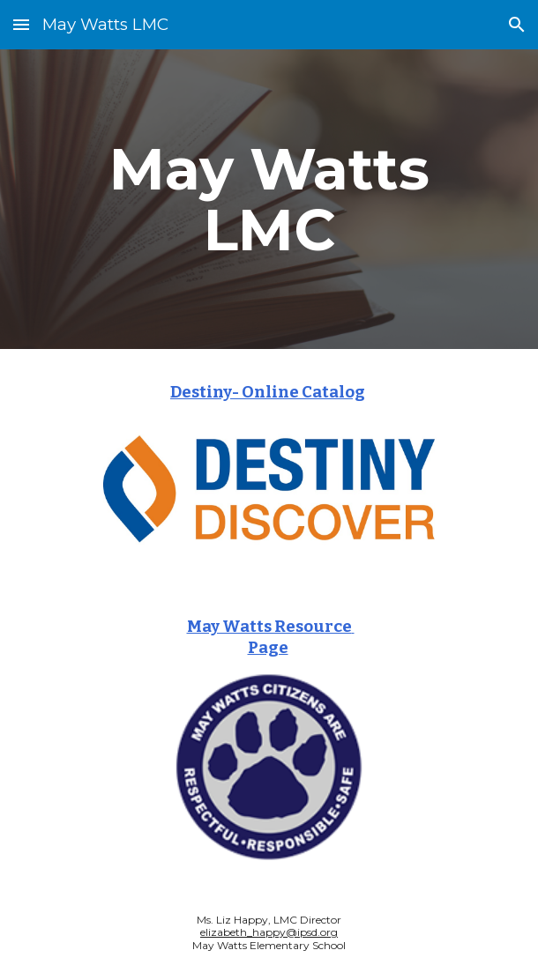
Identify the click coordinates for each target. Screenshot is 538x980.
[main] (269, 199)
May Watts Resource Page (271, 637)
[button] (21, 24)
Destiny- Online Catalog (268, 392)
